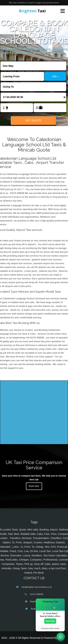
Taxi (32, 11)
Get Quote (33, 120)
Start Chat (50, 621)
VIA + (55, 76)
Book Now (34, 486)
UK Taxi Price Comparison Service (34, 465)
